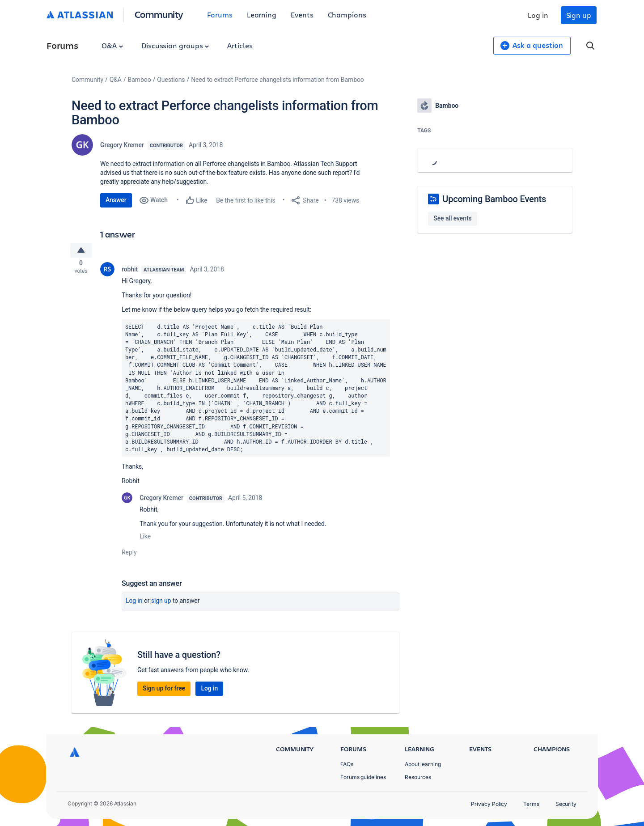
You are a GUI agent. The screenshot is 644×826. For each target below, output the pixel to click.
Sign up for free (164, 691)
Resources (418, 777)
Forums (220, 15)
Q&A (112, 45)
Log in (538, 15)
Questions (171, 80)
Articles (240, 45)
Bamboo (140, 80)
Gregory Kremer (122, 145)
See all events (452, 218)
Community (159, 14)
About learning (423, 764)
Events (302, 15)
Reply (129, 555)
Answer (116, 200)
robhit (130, 272)
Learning (262, 15)
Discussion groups (175, 45)
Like (145, 539)
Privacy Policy (489, 804)
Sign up (579, 15)
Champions (347, 15)
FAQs (347, 764)
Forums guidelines (363, 777)
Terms (531, 804)
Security (566, 804)
